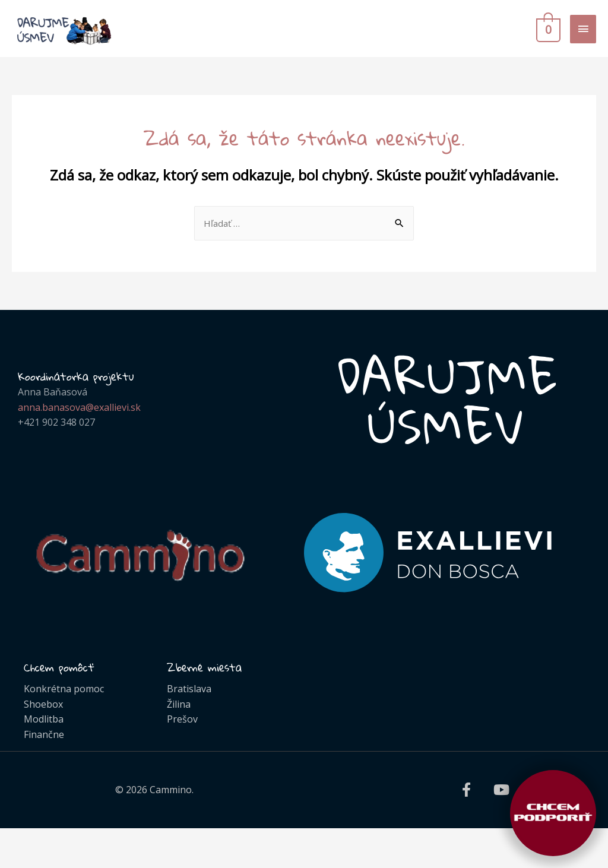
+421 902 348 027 (56, 432)
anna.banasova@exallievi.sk (79, 417)
